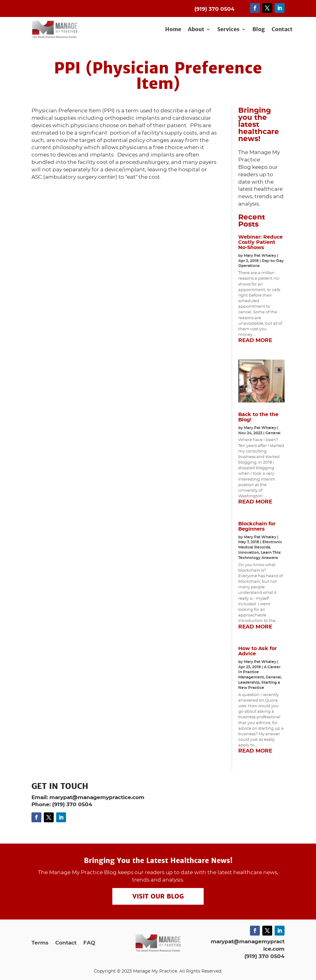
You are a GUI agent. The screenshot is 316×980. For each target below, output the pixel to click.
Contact (282, 30)
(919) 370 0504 (264, 956)
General (273, 433)
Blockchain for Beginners (257, 526)
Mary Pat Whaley (260, 256)
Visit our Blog (158, 896)
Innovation (249, 553)
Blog (259, 30)
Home (173, 30)
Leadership (249, 682)
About (196, 30)
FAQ (89, 943)
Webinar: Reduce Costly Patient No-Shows (260, 242)
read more (255, 340)
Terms (40, 943)
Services (228, 30)
